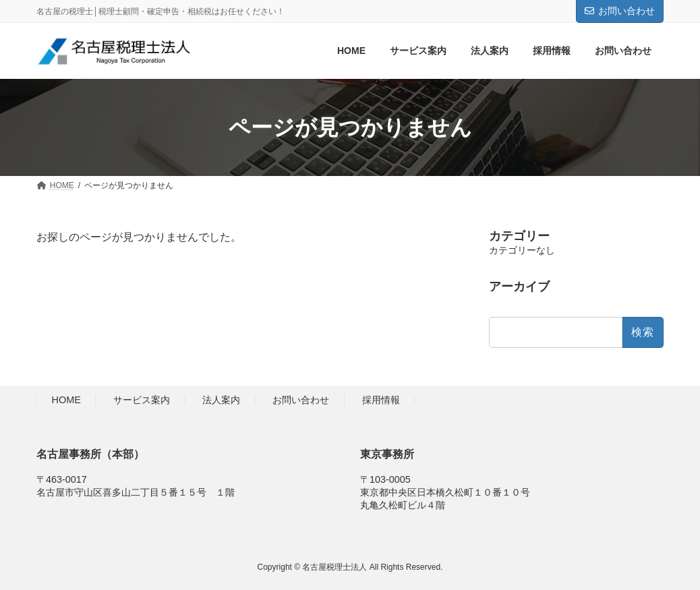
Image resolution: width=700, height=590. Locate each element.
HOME (66, 401)
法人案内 (221, 401)
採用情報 (381, 401)
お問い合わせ (620, 11)
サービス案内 (142, 401)
